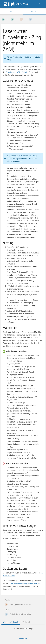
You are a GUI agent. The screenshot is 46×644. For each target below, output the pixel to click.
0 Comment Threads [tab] (11, 622)
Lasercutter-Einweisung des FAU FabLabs (24, 583)
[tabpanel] (23, 629)
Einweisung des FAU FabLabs (17, 72)
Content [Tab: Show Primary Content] (34, 11)
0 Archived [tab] (26, 622)
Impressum (23, 639)
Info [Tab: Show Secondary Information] (11, 11)
